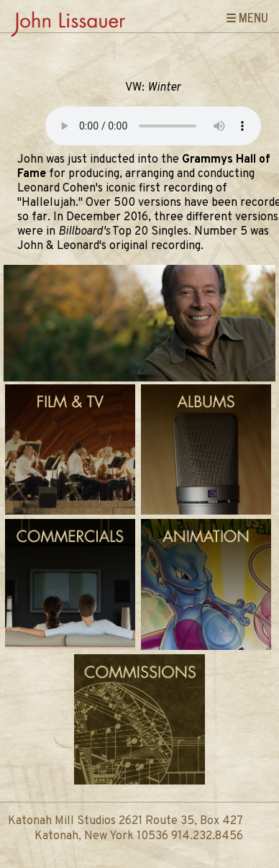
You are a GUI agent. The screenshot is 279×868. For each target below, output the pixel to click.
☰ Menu (247, 17)
